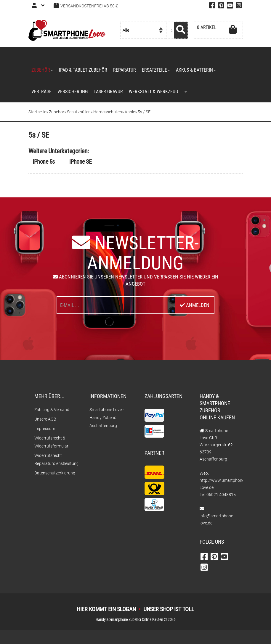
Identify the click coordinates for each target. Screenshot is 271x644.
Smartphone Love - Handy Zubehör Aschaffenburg (107, 418)
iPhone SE (81, 162)
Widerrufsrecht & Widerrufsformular (51, 442)
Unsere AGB (45, 419)
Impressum (45, 429)
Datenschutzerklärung (53, 473)
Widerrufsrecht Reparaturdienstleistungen (53, 459)
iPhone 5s (44, 162)
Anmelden (195, 305)
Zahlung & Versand (52, 410)
